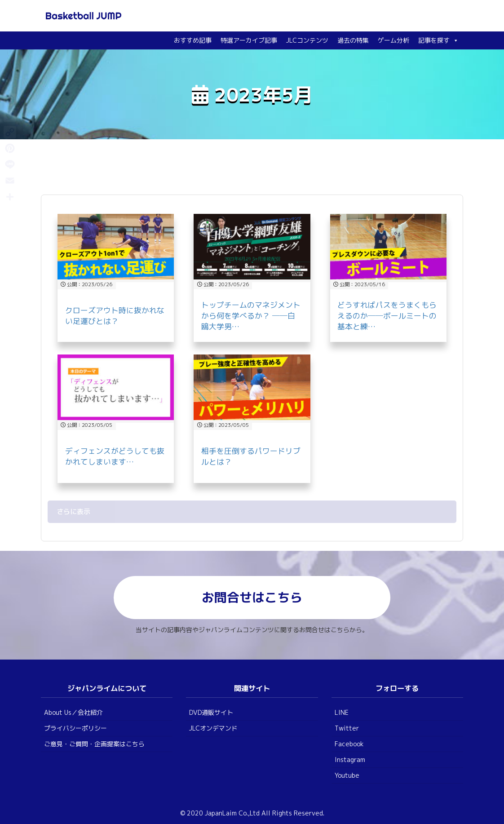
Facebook (349, 744)
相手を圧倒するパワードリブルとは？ (251, 456)
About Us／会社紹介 (73, 712)
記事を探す (438, 40)
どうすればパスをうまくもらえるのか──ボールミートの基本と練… (387, 316)
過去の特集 (353, 40)
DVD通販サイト (211, 712)
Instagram (350, 760)
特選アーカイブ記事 (249, 40)
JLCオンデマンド (213, 728)
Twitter (347, 728)
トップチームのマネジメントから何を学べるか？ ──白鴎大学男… (251, 316)
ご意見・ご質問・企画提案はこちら (94, 744)
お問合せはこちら (252, 597)
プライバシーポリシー (75, 728)
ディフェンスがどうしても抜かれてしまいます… (115, 456)
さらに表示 (73, 512)
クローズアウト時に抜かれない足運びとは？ (115, 316)
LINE (342, 712)
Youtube (347, 775)
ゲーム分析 (393, 40)
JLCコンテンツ (307, 40)
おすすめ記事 (193, 40)
